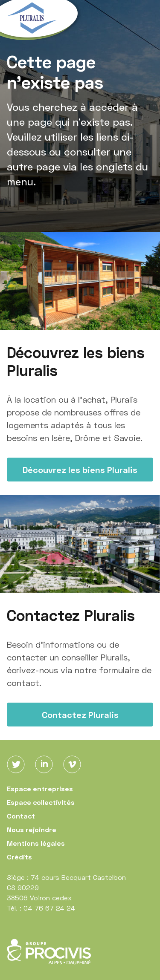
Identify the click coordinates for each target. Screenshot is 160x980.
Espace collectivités (41, 802)
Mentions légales (36, 843)
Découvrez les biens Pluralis (80, 470)
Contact (21, 816)
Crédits (19, 857)
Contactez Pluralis (80, 715)
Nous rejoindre (32, 829)
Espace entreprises (40, 788)
